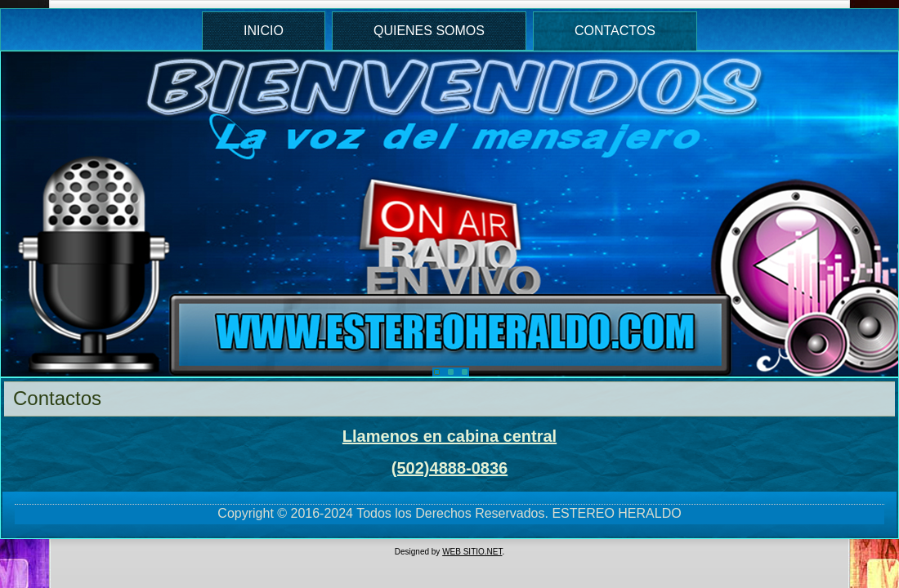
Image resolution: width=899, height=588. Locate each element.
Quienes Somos (429, 31)
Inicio (264, 31)
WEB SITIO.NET (472, 552)
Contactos (615, 31)
